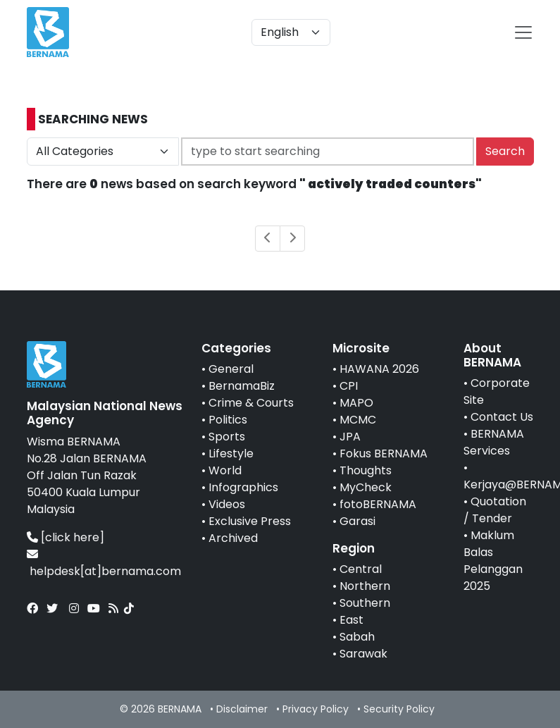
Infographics (243, 487)
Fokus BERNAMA (384, 454)
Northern (365, 586)
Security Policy (399, 709)
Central (361, 569)
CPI (349, 386)
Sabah (357, 637)
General (231, 369)
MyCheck (366, 487)
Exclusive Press (250, 521)
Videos (227, 504)
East (351, 620)
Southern (365, 603)
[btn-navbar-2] (523, 32)
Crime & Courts (251, 403)
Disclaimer (242, 709)
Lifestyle (231, 454)
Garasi (357, 521)
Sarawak (363, 654)
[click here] (73, 537)
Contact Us (502, 417)
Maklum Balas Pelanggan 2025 (493, 561)
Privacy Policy (316, 709)
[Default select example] (291, 32)
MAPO (356, 403)
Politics (228, 420)
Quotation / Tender (495, 510)
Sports (227, 437)
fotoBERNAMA (378, 504)
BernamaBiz (242, 386)
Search (505, 151)
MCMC (358, 420)
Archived (233, 538)
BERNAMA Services (494, 442)
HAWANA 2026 (379, 369)
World (225, 470)
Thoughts (366, 470)
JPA (350, 437)
